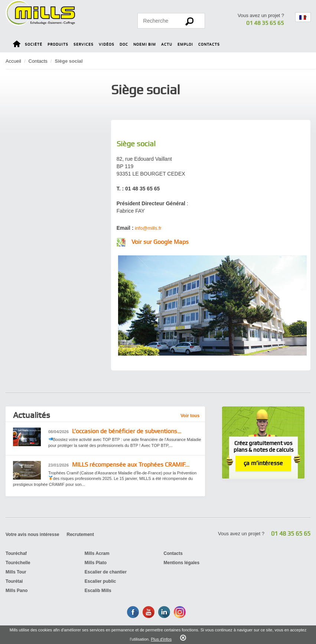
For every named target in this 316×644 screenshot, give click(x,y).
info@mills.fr (148, 228)
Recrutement (80, 535)
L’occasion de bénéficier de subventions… (115, 431)
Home (17, 45)
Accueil (13, 61)
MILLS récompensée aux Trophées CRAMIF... (119, 465)
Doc (124, 44)
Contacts (209, 44)
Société (34, 44)
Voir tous (190, 416)
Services (84, 44)
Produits (58, 44)
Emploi (185, 44)
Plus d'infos (161, 639)
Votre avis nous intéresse (32, 535)
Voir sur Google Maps (160, 242)
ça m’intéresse (263, 463)
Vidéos (107, 44)
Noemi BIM (145, 44)
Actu (167, 44)
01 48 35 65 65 (265, 23)
